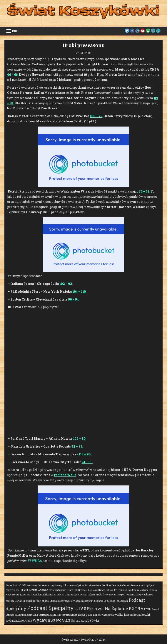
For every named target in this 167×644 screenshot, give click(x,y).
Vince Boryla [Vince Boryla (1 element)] (108, 615)
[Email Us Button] (152, 31)
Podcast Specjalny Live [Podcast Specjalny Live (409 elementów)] (57, 608)
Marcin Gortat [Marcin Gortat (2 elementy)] (14, 601)
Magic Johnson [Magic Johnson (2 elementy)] (144, 594)
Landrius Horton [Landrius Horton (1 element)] (48, 595)
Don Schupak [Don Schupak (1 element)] (22, 590)
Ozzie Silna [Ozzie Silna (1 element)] (109, 601)
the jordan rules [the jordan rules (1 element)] (69, 615)
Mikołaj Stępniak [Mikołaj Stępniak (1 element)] (50, 601)
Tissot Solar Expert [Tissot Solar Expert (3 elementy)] (89, 615)
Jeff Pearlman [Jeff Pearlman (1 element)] (120, 590)
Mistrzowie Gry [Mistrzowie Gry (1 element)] (67, 601)
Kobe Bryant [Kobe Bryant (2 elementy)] (13, 594)
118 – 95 (85, 454)
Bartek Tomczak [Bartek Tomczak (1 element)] (14, 586)
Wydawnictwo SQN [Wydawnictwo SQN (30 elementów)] (52, 620)
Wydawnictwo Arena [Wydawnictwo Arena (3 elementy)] (19, 620)
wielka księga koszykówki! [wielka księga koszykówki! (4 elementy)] (132, 615)
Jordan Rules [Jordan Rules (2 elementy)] (135, 590)
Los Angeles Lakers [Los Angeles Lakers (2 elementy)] (84, 594)
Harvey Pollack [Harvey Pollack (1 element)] (106, 590)
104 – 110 (79, 292)
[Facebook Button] (130, 31)
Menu (15, 31)
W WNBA (35, 561)
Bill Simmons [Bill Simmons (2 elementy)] (30, 585)
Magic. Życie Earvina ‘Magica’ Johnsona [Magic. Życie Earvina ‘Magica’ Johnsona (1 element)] (115, 595)
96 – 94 (73, 299)
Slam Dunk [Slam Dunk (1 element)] (33, 615)
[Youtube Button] (141, 31)
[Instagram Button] (135, 31)
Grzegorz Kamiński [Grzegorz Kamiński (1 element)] (88, 590)
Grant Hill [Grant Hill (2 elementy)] (72, 590)
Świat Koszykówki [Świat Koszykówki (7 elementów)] (85, 620)
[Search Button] (158, 31)
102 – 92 (66, 284)
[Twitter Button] (124, 31)
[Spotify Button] (147, 31)
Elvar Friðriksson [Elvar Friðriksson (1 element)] (58, 590)
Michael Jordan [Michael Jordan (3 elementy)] (32, 601)
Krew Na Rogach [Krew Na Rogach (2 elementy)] (30, 594)
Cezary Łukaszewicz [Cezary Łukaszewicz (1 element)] (66, 586)
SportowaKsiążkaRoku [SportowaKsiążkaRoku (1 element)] (50, 615)
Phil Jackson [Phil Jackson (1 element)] (122, 601)
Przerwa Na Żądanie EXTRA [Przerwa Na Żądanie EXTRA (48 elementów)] (115, 608)
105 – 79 (96, 116)
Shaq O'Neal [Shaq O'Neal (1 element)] (21, 615)
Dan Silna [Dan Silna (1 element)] (106, 586)
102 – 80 (79, 439)
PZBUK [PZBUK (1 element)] (148, 609)
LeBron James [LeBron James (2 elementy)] (65, 594)
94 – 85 (87, 462)
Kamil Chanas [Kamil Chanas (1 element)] (150, 590)
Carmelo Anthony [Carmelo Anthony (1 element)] (46, 586)
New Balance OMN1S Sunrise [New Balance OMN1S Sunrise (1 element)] (89, 601)
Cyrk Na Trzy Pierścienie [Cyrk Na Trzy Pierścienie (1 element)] (89, 586)
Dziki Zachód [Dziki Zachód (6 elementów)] (39, 590)
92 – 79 (77, 446)
